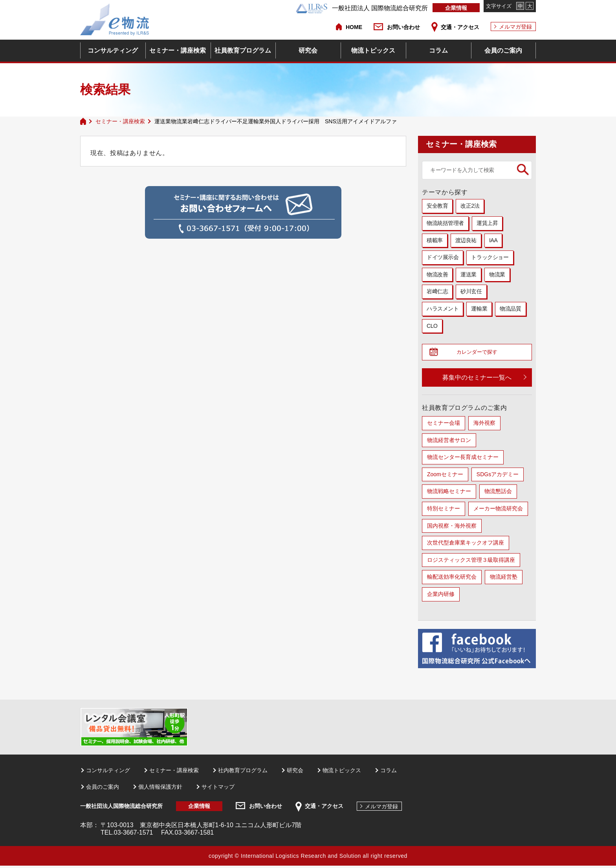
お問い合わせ (403, 27)
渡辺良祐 (466, 240)
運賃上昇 (487, 223)
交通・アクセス (460, 27)
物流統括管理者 (445, 223)
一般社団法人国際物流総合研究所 (121, 808)
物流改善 (437, 274)
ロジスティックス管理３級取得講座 (471, 562)
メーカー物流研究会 (498, 511)
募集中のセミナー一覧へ (477, 380)
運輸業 (479, 309)
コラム (438, 50)
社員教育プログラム (243, 50)
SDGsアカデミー (498, 477)
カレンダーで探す (480, 353)
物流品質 (510, 309)
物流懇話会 (498, 493)
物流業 (497, 274)
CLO (432, 326)
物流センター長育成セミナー (463, 459)
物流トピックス (373, 50)
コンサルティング (113, 50)
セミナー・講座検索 (178, 50)
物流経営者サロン (449, 442)
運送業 (468, 274)
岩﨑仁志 (437, 291)
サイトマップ (218, 789)
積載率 (435, 240)
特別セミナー (444, 511)
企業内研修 (441, 596)
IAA (493, 240)
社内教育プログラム (243, 772)
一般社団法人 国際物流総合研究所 (362, 8)
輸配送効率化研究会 (452, 579)
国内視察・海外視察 (452, 528)
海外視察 (484, 425)
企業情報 (456, 8)
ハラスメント (443, 309)
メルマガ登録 (515, 27)
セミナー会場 (444, 425)
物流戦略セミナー (449, 493)
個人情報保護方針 (160, 789)
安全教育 (437, 206)
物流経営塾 (504, 579)
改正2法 (470, 206)
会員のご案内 (503, 50)
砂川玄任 (471, 291)
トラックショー (490, 257)
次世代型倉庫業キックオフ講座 (466, 545)
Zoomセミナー (445, 477)
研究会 (308, 50)
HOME (354, 27)
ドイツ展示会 (443, 257)
